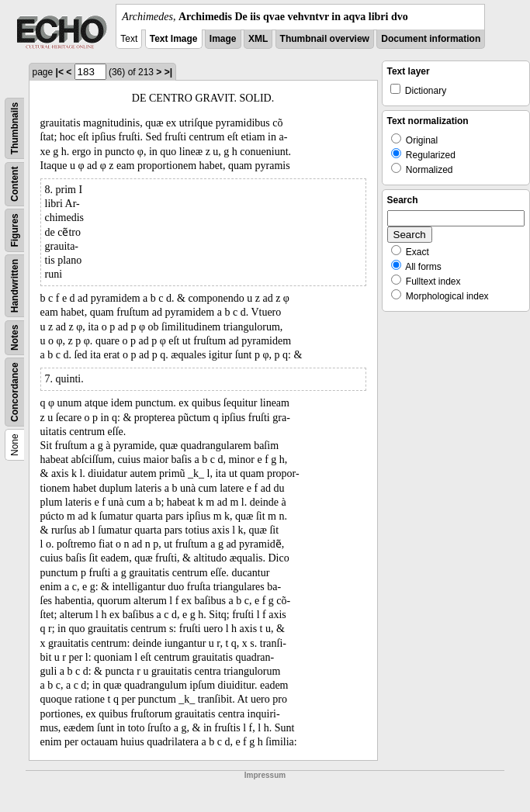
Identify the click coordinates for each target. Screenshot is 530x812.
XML (258, 39)
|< (60, 72)
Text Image (174, 39)
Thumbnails (15, 128)
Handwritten (15, 286)
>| (168, 72)
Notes (15, 338)
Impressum (265, 775)
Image (223, 39)
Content (15, 184)
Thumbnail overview (325, 39)
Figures (15, 230)
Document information (431, 39)
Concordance (15, 392)
